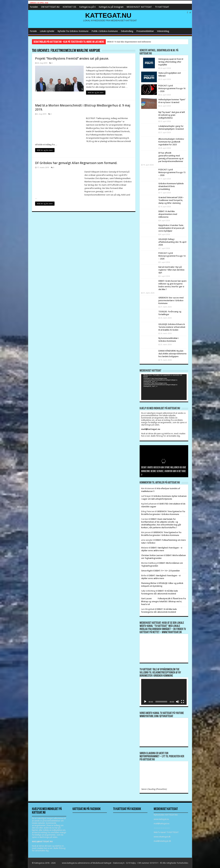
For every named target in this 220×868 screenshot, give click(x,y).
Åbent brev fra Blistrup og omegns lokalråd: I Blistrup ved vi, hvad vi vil (164, 601)
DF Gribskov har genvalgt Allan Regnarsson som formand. (76, 163)
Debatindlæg (127, 31)
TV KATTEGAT (162, 7)
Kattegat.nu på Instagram (111, 7)
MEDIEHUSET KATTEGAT (139, 7)
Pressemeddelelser (145, 31)
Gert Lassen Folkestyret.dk (156, 598)
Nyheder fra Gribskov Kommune (73, 31)
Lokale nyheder (47, 31)
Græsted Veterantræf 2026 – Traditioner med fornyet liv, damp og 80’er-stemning (171, 200)
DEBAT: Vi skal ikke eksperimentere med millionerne (129, 42)
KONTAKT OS (69, 7)
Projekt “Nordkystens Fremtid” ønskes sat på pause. (72, 58)
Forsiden (34, 7)
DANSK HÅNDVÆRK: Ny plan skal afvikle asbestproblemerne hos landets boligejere (172, 354)
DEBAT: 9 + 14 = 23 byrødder (167, 571)
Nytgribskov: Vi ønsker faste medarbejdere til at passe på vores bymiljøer (171, 228)
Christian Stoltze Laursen (152, 555)
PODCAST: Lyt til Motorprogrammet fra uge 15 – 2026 (172, 172)
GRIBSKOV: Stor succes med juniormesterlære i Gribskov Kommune (171, 300)
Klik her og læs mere (96, 93)
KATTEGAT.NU (108, 15)
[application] (164, 387)
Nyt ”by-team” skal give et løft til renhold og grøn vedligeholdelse (172, 115)
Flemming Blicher (149, 583)
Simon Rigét (147, 571)
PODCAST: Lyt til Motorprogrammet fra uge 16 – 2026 (172, 88)
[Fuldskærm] (183, 702)
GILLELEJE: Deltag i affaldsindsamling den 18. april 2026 (172, 242)
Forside (33, 31)
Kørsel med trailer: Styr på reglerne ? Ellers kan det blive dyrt (171, 270)
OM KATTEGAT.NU (50, 7)
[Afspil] (145, 702)
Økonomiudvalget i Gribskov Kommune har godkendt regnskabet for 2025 (171, 142)
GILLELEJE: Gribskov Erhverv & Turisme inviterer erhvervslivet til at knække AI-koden (172, 327)
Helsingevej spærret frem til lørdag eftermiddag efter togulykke (171, 62)
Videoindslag (163, 31)
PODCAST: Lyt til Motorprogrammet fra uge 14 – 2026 (172, 256)
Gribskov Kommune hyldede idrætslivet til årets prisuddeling (171, 186)
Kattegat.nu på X (87, 7)
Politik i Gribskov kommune (105, 31)
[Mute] (178, 702)
